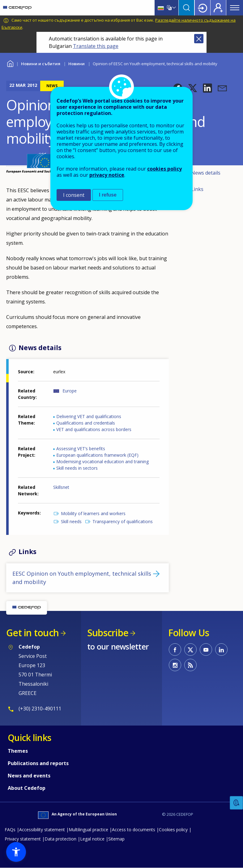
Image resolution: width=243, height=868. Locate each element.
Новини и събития (41, 64)
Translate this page (96, 46)
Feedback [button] (237, 803)
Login (202, 8)
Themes (18, 751)
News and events (29, 776)
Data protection (60, 839)
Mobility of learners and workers (93, 513)
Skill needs (71, 521)
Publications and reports (38, 763)
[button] (207, 88)
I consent (74, 195)
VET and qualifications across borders (94, 429)
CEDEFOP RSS (190, 665)
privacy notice (107, 175)
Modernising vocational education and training (102, 462)
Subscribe (108, 633)
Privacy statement (23, 839)
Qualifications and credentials (86, 423)
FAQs (10, 830)
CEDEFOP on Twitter (190, 650)
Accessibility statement (42, 830)
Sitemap (116, 839)
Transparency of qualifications (123, 521)
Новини (77, 64)
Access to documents (134, 830)
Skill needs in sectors (77, 468)
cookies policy (164, 169)
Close (199, 39)
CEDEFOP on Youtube (206, 650)
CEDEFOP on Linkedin (221, 650)
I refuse (108, 195)
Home (10, 63)
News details (206, 173)
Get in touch (32, 633)
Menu (235, 8)
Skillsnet (61, 487)
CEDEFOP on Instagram (175, 665)
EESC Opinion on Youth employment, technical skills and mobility (82, 578)
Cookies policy (173, 830)
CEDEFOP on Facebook (175, 650)
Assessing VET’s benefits (81, 449)
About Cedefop (27, 788)
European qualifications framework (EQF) (97, 455)
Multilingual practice (88, 830)
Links (197, 189)
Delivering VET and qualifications (89, 416)
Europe (70, 391)
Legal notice (92, 839)
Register (218, 8)
